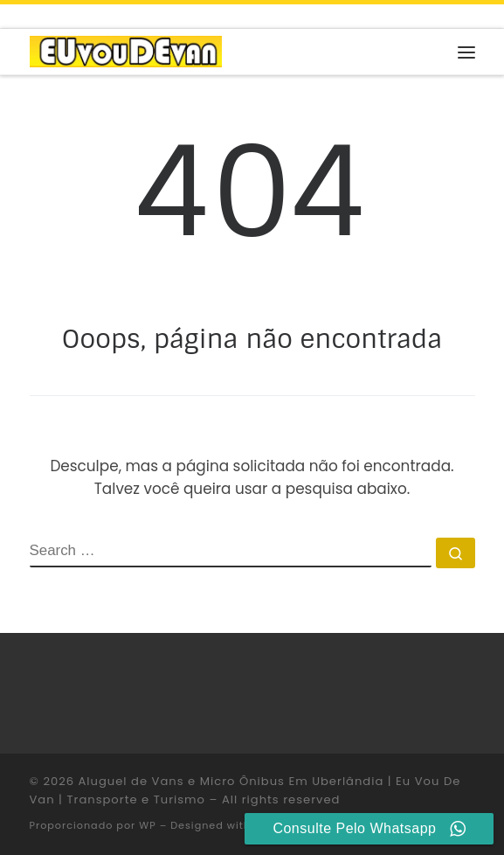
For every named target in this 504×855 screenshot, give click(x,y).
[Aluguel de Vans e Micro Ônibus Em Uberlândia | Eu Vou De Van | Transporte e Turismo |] (126, 51)
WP (147, 825)
